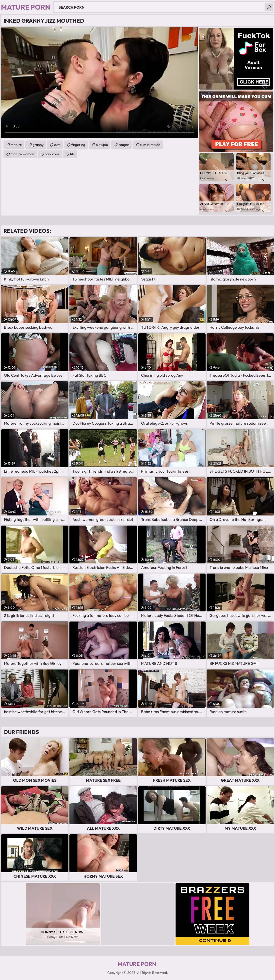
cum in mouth (150, 145)
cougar (124, 145)
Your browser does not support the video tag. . (100, 83)
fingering (78, 145)
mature (16, 145)
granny (38, 145)
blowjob (102, 145)
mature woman (22, 154)
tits (72, 154)
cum (57, 145)
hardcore (52, 154)
